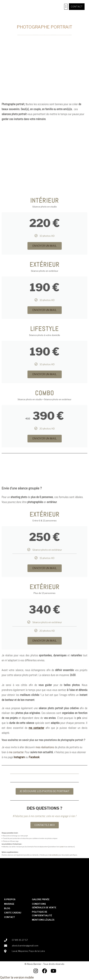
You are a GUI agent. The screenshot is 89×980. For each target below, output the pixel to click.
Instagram (19, 757)
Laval (62, 847)
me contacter (16, 752)
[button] (66, 7)
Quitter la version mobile (17, 977)
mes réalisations (45, 747)
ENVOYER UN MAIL (45, 246)
